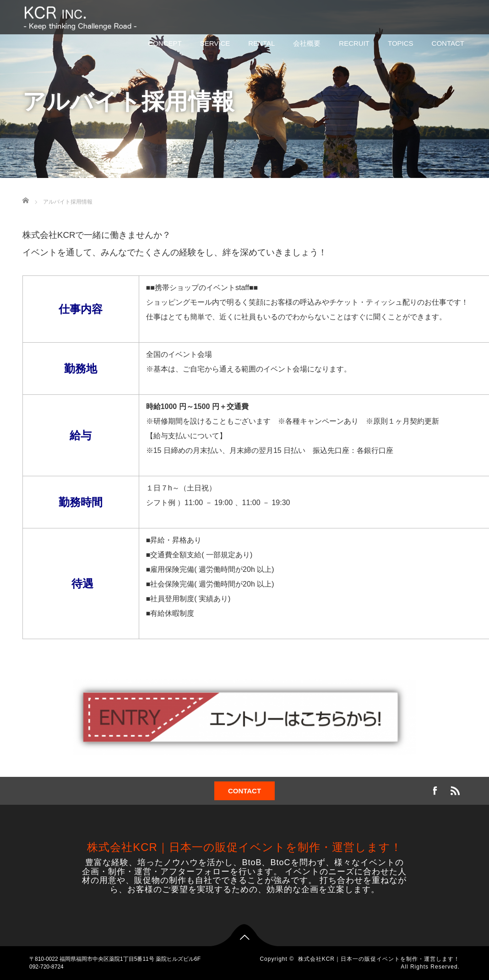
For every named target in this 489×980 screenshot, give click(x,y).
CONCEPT (165, 43)
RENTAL (261, 43)
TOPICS (401, 43)
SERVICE (215, 43)
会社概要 (307, 43)
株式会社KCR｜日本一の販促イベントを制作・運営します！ (244, 847)
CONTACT (448, 43)
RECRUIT (354, 43)
